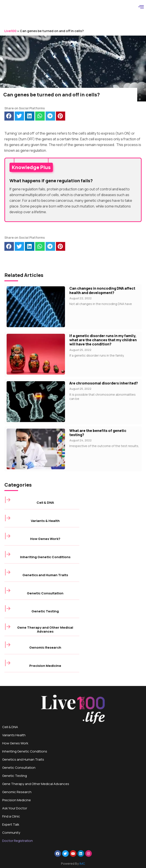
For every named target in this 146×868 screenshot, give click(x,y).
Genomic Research (45, 647)
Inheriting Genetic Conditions (45, 557)
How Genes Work (15, 743)
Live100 (10, 31)
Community (11, 833)
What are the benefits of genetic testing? (98, 433)
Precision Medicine (45, 666)
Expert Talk (11, 824)
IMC (82, 863)
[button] (9, 116)
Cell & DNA (45, 503)
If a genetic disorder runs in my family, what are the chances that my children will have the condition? (103, 340)
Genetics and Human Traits (45, 575)
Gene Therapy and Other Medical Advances (45, 629)
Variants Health (14, 735)
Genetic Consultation (45, 593)
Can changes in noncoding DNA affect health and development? (102, 290)
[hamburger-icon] (141, 7)
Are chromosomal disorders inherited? (104, 383)
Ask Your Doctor (15, 808)
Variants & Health (45, 521)
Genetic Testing (45, 611)
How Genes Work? (45, 539)
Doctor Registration (18, 841)
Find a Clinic (11, 816)
